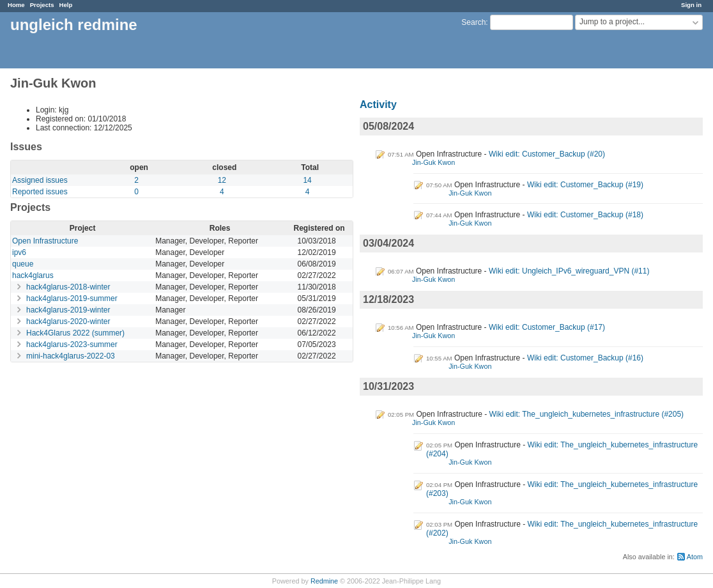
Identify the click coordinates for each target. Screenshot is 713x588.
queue (23, 264)
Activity (378, 104)
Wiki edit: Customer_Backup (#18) (585, 215)
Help (66, 5)
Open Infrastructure (45, 241)
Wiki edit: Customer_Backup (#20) (547, 154)
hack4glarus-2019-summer (72, 298)
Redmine (324, 581)
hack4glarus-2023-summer (72, 344)
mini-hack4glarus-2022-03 (71, 356)
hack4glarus (33, 275)
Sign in (691, 5)
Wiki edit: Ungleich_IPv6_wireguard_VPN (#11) (569, 271)
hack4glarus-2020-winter (68, 321)
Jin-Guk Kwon (433, 162)
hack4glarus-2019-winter (68, 310)
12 (222, 180)
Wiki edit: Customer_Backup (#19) (585, 185)
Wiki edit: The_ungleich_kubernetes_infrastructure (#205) (587, 414)
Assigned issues (40, 180)
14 (307, 180)
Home (16, 5)
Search (473, 22)
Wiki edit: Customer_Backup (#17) (547, 327)
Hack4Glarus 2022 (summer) (75, 333)
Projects (42, 5)
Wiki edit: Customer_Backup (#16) (585, 358)
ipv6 (19, 252)
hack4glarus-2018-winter (68, 287)
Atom (695, 557)
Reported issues (40, 192)
